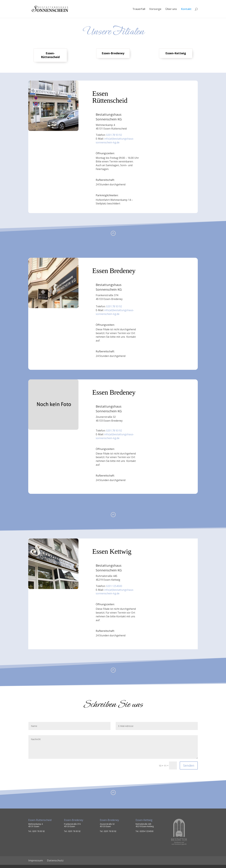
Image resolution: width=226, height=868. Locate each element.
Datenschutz (55, 860)
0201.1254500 (114, 586)
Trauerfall (139, 9)
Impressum (36, 860)
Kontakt (186, 9)
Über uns (171, 9)
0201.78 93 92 (114, 135)
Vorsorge (155, 9)
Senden (189, 765)
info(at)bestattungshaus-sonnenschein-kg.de (115, 141)
